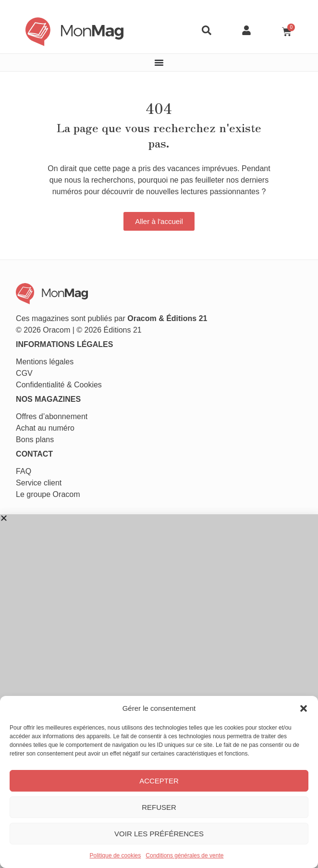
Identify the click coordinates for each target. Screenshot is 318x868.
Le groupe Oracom (48, 494)
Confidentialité (40, 385)
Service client (39, 483)
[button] (304, 708)
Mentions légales (45, 362)
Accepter (159, 781)
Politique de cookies (116, 856)
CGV (24, 373)
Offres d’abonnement (52, 416)
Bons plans (35, 440)
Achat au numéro (45, 428)
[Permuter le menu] (159, 62)
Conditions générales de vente (184, 856)
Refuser (159, 807)
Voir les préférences (159, 834)
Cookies (88, 385)
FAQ (24, 471)
